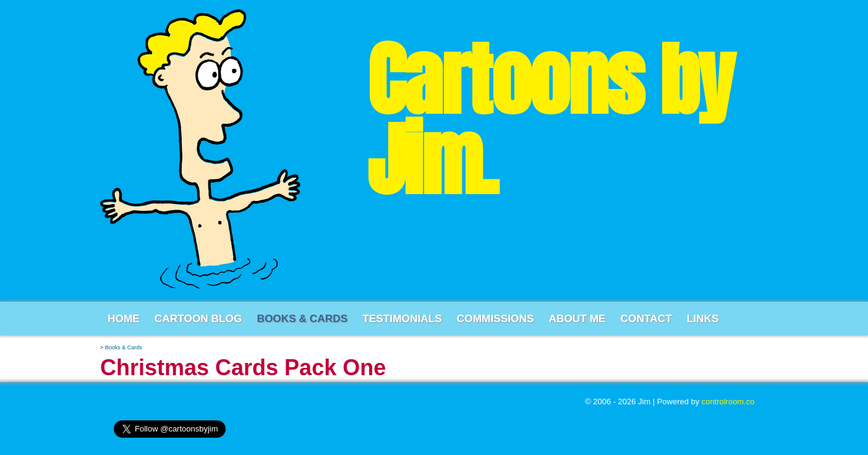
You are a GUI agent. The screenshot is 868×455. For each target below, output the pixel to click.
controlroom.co (728, 402)
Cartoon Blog (198, 318)
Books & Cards (302, 318)
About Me (577, 318)
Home (124, 318)
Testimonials (402, 318)
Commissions (496, 318)
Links (703, 318)
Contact (646, 318)
